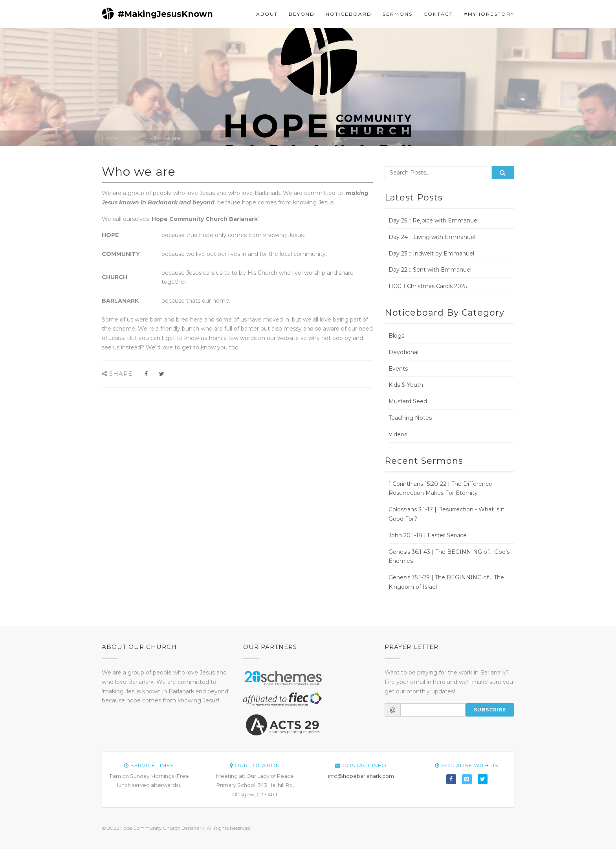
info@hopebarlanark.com (361, 776)
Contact (438, 14)
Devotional (403, 352)
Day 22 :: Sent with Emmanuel (430, 270)
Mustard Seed (408, 401)
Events (398, 369)
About (267, 14)
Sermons (398, 14)
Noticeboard (349, 14)
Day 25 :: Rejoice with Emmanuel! (434, 221)
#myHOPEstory (489, 14)
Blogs (396, 336)
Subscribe (490, 710)
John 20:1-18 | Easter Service (428, 535)
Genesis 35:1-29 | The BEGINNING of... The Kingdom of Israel (446, 582)
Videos (398, 434)
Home (110, 138)
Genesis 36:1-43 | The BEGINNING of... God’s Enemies (449, 557)
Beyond (302, 14)
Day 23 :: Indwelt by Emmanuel (431, 254)
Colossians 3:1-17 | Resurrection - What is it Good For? (446, 514)
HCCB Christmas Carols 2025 (428, 286)
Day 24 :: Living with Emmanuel (432, 237)
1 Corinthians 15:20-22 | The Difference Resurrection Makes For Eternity (440, 489)
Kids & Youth (406, 385)
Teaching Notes (410, 418)
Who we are (165, 138)
